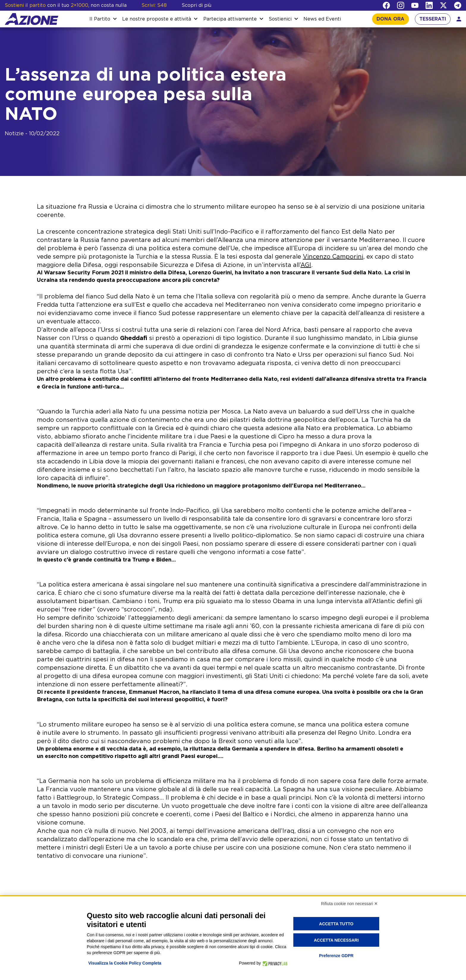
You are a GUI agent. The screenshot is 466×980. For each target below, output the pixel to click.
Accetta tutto (336, 924)
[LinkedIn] (429, 5)
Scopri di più (196, 5)
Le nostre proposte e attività (157, 19)
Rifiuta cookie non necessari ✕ (349, 904)
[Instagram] (401, 5)
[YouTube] (415, 5)
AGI (306, 265)
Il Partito (100, 19)
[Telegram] (458, 5)
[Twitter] (443, 5)
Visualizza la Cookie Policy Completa (125, 963)
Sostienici (280, 19)
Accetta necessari (336, 940)
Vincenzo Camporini (333, 257)
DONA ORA (391, 19)
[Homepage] (32, 19)
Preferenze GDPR (336, 956)
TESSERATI (433, 19)
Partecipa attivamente (230, 19)
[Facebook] (386, 5)
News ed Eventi (322, 19)
